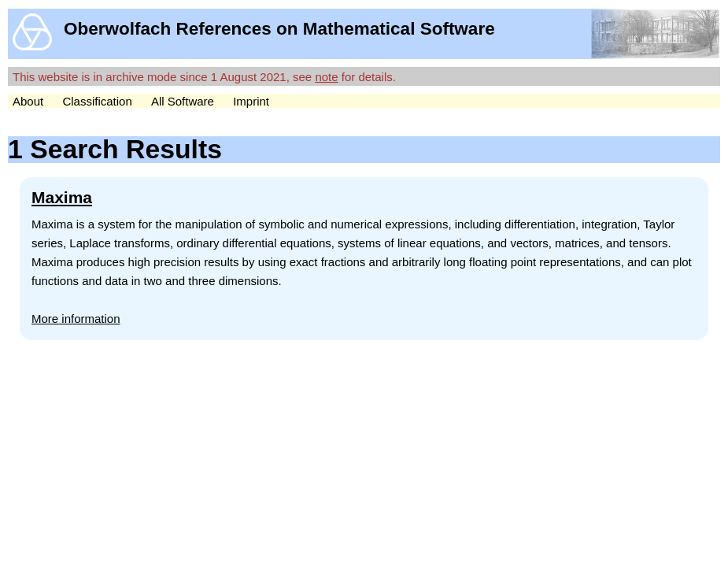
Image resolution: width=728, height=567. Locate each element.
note (326, 77)
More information (76, 319)
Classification (97, 101)
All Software (183, 101)
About (28, 101)
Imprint (251, 101)
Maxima (62, 197)
